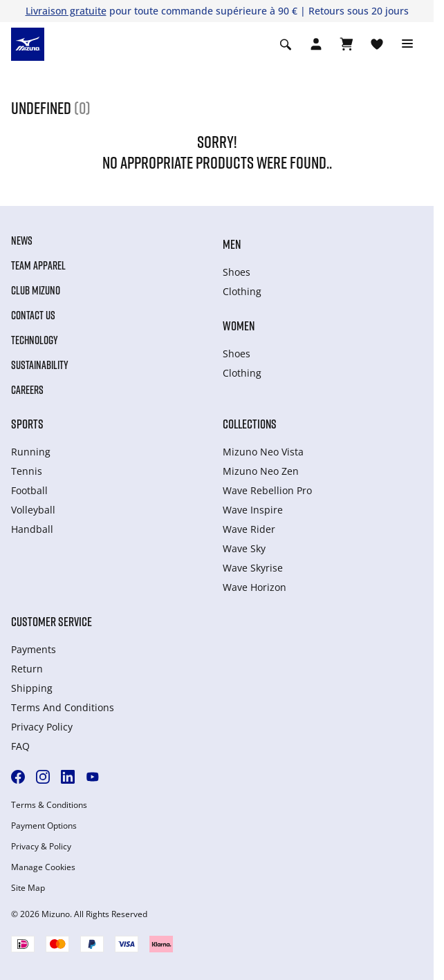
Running (31, 452)
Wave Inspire (253, 510)
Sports (27, 424)
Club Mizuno (36, 290)
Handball (32, 529)
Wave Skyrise (253, 568)
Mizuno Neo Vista (263, 452)
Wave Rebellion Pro (267, 490)
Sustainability (40, 365)
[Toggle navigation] (407, 44)
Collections (250, 424)
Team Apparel (38, 265)
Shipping (32, 688)
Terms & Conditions (49, 805)
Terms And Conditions (63, 707)
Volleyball (33, 510)
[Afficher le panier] (346, 44)
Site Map (28, 888)
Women (239, 326)
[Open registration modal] (316, 44)
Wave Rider (249, 529)
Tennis (27, 471)
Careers (27, 390)
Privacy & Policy (41, 847)
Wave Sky (244, 548)
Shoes (237, 272)
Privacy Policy (42, 727)
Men (232, 244)
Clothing (242, 291)
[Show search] (286, 44)
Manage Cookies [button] (43, 867)
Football (29, 490)
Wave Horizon (255, 587)
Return (27, 669)
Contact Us (33, 315)
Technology (35, 340)
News (22, 241)
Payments (34, 649)
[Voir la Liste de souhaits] (377, 44)
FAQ (20, 746)
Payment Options (44, 826)
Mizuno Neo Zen (261, 471)
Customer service (52, 621)
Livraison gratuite (66, 11)
